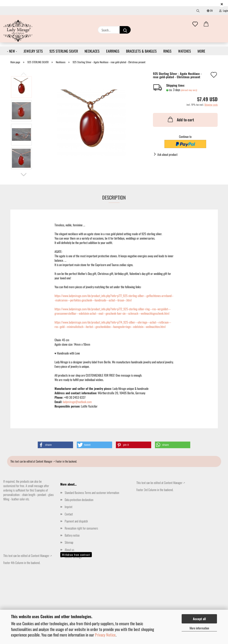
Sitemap (69, 542)
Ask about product (167, 154)
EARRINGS (113, 51)
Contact (69, 514)
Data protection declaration (79, 500)
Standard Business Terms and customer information (92, 493)
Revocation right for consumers (81, 528)
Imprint (69, 507)
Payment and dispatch (76, 521)
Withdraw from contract (76, 555)
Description (114, 197)
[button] (206, 24)
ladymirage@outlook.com (77, 402)
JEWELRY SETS (33, 51)
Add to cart (180, 119)
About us (69, 550)
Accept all (199, 619)
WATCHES (185, 51)
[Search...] (125, 30)
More (201, 51)
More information (199, 628)
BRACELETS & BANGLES (141, 51)
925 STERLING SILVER (64, 51)
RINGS (167, 51)
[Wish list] (195, 24)
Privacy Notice (105, 635)
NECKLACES (92, 51)
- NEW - (12, 51)
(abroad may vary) (189, 90)
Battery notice (72, 535)
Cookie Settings (73, 557)
